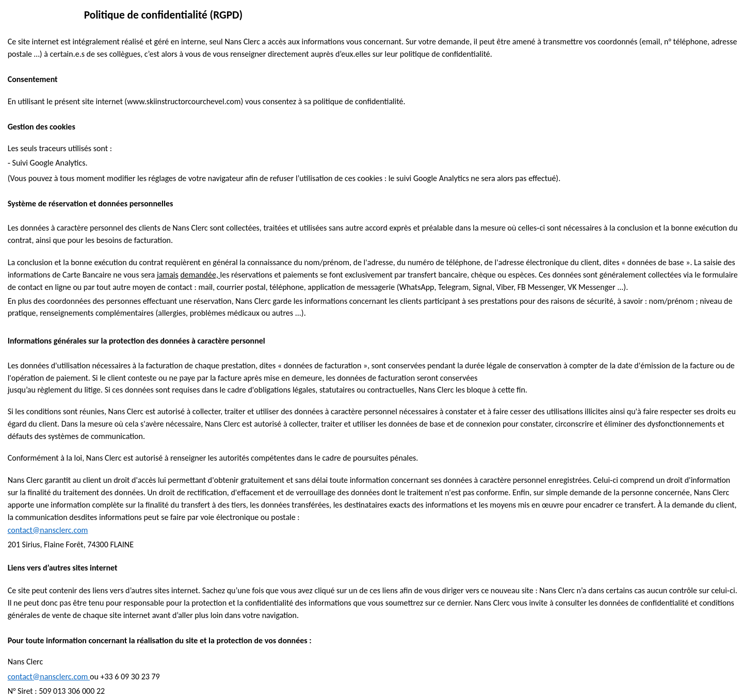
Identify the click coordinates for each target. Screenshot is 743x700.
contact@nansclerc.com (48, 530)
